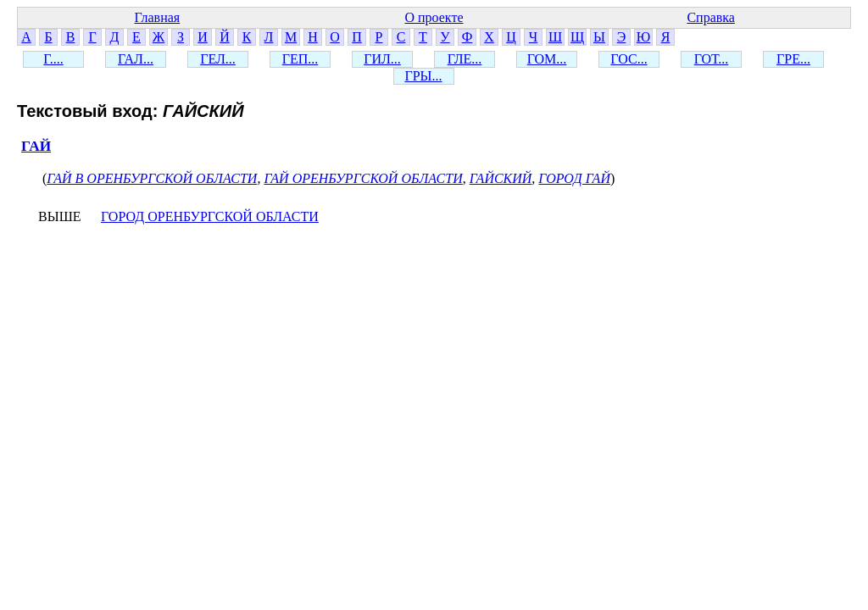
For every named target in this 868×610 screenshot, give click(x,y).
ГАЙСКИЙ (501, 178)
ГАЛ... (136, 59)
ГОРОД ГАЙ (574, 178)
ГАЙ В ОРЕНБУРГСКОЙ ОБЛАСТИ (152, 178)
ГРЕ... (793, 59)
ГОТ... (712, 59)
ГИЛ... (382, 59)
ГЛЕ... (465, 59)
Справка (711, 17)
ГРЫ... (423, 76)
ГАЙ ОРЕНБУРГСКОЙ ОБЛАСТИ (363, 178)
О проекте (434, 17)
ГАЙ (36, 146)
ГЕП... (300, 59)
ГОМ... (547, 59)
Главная (157, 17)
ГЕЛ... (218, 59)
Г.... (53, 59)
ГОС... (629, 59)
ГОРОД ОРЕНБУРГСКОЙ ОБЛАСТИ (210, 216)
